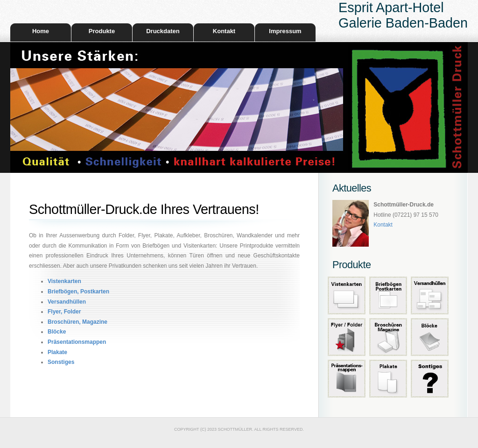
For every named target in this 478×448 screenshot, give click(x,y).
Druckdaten (163, 31)
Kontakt (224, 31)
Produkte (102, 31)
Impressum (285, 31)
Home (41, 31)
